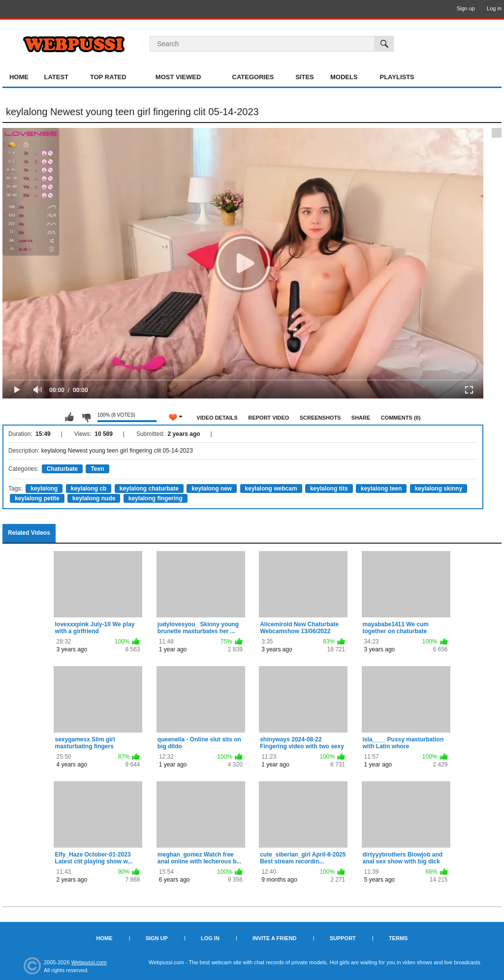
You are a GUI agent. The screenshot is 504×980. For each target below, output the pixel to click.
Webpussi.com (89, 962)
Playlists (397, 77)
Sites (305, 77)
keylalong (44, 489)
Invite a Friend (275, 938)
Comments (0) (401, 418)
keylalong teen (381, 489)
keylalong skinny (439, 489)
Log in (494, 8)
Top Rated (108, 77)
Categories (253, 77)
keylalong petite (37, 498)
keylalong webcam (271, 489)
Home (19, 77)
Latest (56, 77)
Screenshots (320, 418)
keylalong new (212, 489)
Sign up (466, 8)
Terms (398, 938)
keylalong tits (329, 489)
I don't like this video (86, 417)
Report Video (268, 418)
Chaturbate (62, 469)
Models (344, 77)
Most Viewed (178, 77)
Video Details (217, 418)
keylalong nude (94, 498)
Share (361, 418)
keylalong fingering (156, 498)
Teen (97, 469)
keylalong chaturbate (149, 489)
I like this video (69, 417)
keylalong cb (89, 489)
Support (343, 938)
